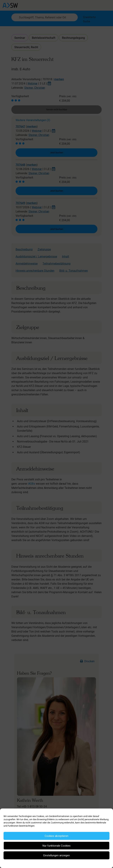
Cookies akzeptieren (56, 836)
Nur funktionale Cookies (56, 846)
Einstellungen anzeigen (57, 855)
